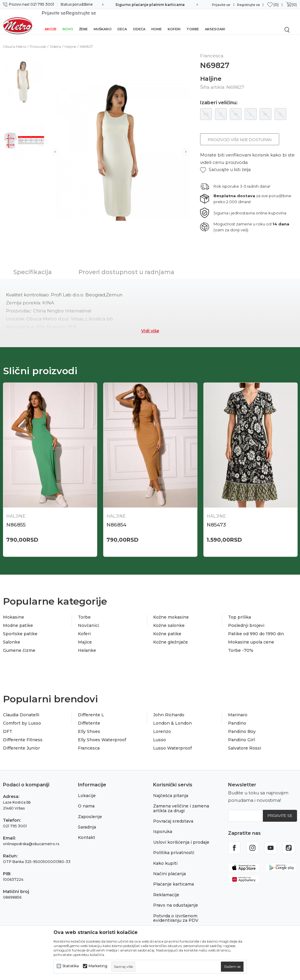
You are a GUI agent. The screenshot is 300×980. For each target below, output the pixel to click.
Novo (68, 21)
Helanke (87, 644)
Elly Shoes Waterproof (102, 733)
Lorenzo (162, 725)
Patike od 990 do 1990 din (256, 627)
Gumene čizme (19, 644)
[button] (225, 163)
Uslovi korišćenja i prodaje (181, 836)
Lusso (160, 733)
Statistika (71, 966)
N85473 (216, 518)
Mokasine (14, 611)
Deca (122, 21)
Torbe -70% (241, 644)
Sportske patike (20, 627)
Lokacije (87, 789)
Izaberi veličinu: (219, 96)
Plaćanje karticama (173, 878)
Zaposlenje (90, 810)
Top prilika (239, 611)
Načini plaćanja (169, 867)
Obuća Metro (15, 40)
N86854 (116, 518)
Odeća (139, 21)
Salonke (12, 636)
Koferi (174, 21)
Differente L (91, 708)
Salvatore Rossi (245, 742)
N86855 (16, 518)
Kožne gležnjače (171, 636)
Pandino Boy (242, 725)
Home (157, 21)
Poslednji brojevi (246, 619)
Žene (83, 21)
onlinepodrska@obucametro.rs (31, 837)
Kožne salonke (169, 619)
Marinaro (238, 708)
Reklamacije (166, 888)
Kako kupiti (165, 857)
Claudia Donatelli (21, 708)
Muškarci (103, 21)
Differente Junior (21, 742)
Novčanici (88, 619)
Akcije (51, 21)
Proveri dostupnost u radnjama (126, 265)
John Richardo (169, 708)
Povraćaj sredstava (173, 815)
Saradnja (87, 821)
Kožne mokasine (171, 611)
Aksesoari (215, 21)
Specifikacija (33, 265)
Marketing (98, 966)
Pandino (237, 717)
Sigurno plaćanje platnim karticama (150, 5)
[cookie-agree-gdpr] (232, 967)
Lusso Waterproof (172, 742)
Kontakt (87, 831)
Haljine (70, 40)
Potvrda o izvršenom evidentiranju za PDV (176, 912)
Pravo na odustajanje (176, 899)
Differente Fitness (23, 733)
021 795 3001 (15, 819)
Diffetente (89, 717)
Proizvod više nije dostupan (240, 133)
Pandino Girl (241, 733)
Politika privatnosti (174, 846)
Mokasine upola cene (251, 636)
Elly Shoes (89, 725)
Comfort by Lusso (22, 717)
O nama (86, 799)
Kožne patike (167, 627)
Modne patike (18, 619)
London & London (172, 717)
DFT (8, 725)
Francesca (89, 742)
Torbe (193, 21)
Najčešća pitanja (171, 789)
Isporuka (163, 825)
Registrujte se (248, 5)
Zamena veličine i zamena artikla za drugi (181, 802)
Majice (85, 636)
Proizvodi (38, 40)
